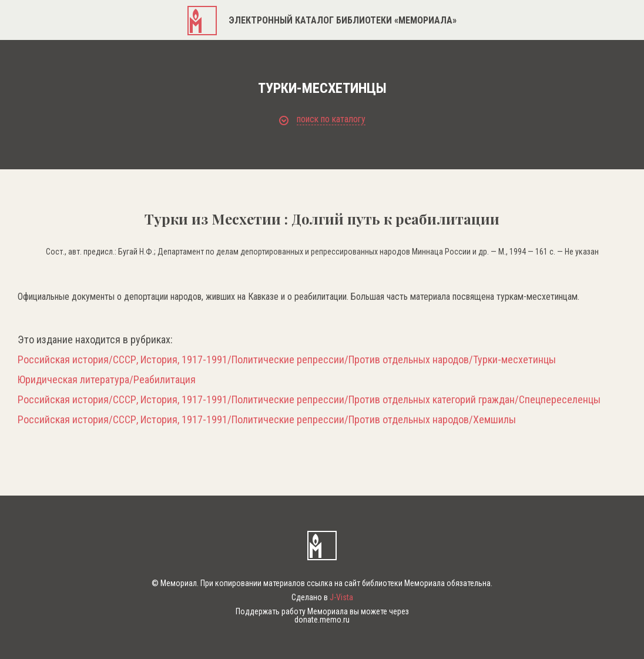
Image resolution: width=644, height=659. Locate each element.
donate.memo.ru (322, 620)
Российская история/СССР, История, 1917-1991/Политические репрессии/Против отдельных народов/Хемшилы (267, 420)
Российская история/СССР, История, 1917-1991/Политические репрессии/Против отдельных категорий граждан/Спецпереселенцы (309, 400)
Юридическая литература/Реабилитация (107, 380)
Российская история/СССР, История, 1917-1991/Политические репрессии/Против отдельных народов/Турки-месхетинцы (287, 360)
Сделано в (322, 597)
